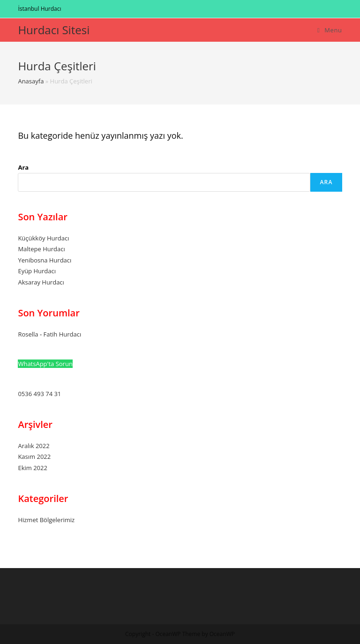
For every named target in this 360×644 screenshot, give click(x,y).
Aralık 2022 (34, 446)
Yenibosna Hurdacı (45, 260)
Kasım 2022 (34, 457)
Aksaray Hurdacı (41, 282)
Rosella (28, 334)
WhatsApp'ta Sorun (45, 364)
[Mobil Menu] (330, 30)
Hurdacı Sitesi (54, 30)
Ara (23, 167)
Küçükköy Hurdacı (43, 238)
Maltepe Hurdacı (41, 249)
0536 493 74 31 (39, 394)
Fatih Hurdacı (62, 334)
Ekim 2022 (32, 468)
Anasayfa (31, 81)
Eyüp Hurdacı (37, 271)
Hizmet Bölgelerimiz (46, 520)
